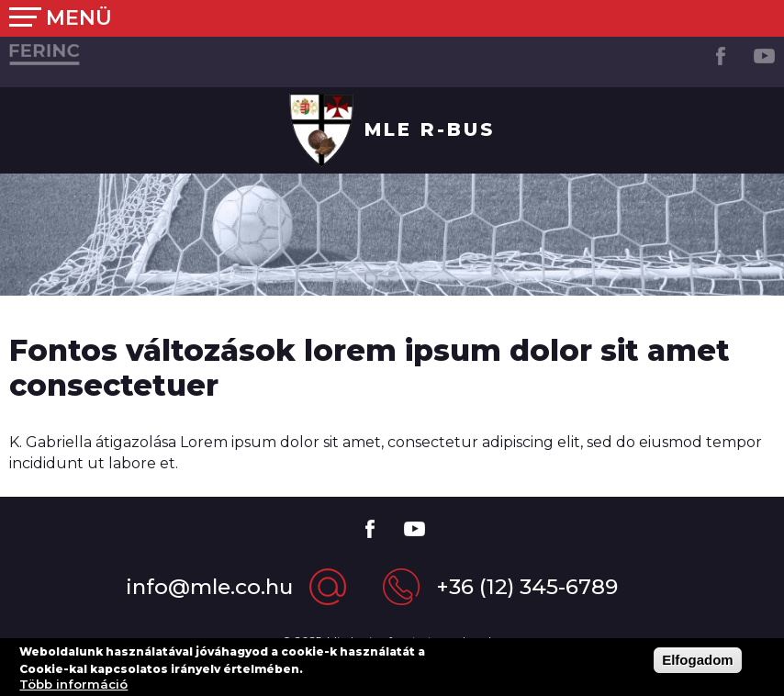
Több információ (73, 688)
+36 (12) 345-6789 (527, 587)
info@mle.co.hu (209, 587)
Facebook (720, 56)
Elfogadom (698, 664)
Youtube (764, 56)
